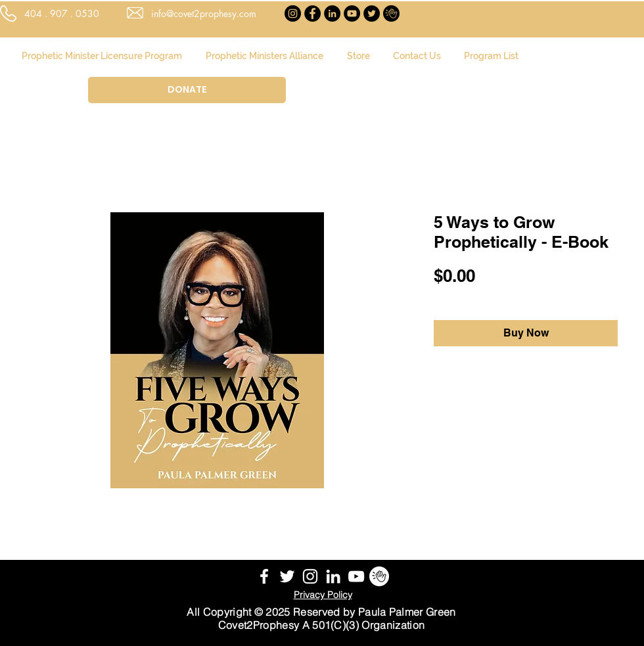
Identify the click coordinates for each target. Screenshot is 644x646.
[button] (434, 77)
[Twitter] (372, 13)
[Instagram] (293, 13)
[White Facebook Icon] (264, 576)
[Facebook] (312, 13)
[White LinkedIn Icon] (333, 576)
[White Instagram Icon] (310, 576)
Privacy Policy (323, 595)
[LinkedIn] (332, 13)
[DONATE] (187, 90)
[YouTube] (352, 13)
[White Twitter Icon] (287, 576)
